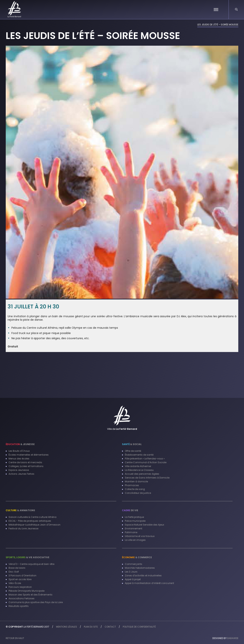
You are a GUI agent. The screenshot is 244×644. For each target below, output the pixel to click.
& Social (132, 444)
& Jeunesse (20, 444)
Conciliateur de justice (138, 493)
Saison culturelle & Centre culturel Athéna (33, 517)
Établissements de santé (139, 455)
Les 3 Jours (131, 572)
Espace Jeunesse (19, 470)
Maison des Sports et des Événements (30, 595)
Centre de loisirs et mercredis (25, 462)
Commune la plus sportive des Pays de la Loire (36, 602)
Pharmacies (132, 485)
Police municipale (135, 521)
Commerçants (134, 564)
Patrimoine (131, 532)
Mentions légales (67, 627)
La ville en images (135, 540)
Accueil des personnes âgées (142, 474)
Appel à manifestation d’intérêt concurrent (149, 583)
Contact (110, 627)
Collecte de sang (135, 489)
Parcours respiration (20, 587)
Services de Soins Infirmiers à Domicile (147, 478)
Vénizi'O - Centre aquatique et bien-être (31, 564)
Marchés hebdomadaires (140, 568)
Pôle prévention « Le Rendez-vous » (145, 459)
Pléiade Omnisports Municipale (26, 591)
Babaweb (233, 638)
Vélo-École (15, 583)
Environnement (134, 528)
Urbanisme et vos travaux (140, 536)
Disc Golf (14, 572)
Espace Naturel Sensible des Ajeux (144, 525)
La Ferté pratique (134, 517)
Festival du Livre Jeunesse (23, 528)
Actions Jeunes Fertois (21, 474)
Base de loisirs (17, 568)
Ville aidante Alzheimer (138, 466)
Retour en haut (15, 638)
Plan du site (91, 627)
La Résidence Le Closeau (139, 470)
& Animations (20, 510)
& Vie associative (28, 557)
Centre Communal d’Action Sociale (146, 462)
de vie (130, 510)
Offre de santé (133, 451)
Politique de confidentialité (139, 627)
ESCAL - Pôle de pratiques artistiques (30, 521)
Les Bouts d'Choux (19, 451)
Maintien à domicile (136, 481)
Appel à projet (133, 579)
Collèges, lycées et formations (26, 466)
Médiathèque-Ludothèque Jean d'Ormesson (35, 525)
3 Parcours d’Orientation (22, 575)
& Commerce (137, 557)
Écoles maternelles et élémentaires (29, 455)
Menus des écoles (19, 459)
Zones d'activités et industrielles (143, 575)
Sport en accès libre (20, 579)
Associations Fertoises (22, 598)
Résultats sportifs (19, 606)
